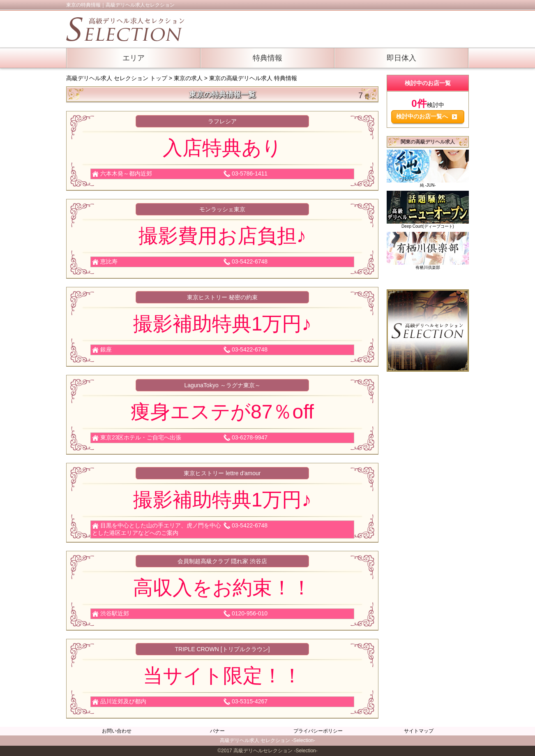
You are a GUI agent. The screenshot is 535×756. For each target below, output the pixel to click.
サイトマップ (419, 731)
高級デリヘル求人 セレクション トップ (118, 78)
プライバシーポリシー (318, 731)
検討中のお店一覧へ (427, 116)
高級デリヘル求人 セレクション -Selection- (267, 740)
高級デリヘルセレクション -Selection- (276, 751)
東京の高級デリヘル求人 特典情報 (253, 78)
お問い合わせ (117, 731)
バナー (217, 731)
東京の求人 (188, 78)
